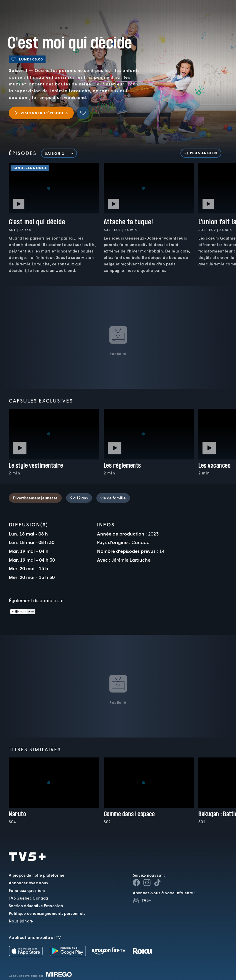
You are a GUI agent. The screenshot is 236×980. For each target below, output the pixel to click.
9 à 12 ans (79, 498)
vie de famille (113, 498)
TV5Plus (35, 11)
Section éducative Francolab (36, 906)
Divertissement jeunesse (35, 498)
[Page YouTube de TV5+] (158, 883)
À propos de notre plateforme (37, 875)
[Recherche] (212, 16)
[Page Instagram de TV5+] (147, 883)
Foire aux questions (27, 890)
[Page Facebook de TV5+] (136, 883)
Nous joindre (21, 921)
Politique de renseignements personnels (47, 913)
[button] (133, 16)
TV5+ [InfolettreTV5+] (147, 900)
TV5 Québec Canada (28, 898)
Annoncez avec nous (28, 883)
